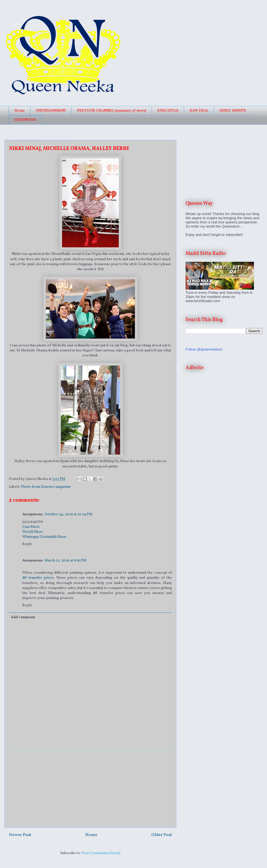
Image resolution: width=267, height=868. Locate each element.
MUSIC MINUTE (233, 111)
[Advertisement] (90, 788)
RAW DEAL (199, 111)
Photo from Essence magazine (46, 487)
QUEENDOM (25, 120)
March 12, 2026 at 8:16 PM (65, 561)
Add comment (23, 617)
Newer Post (20, 835)
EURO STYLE (168, 111)
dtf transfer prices (38, 578)
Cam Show (31, 527)
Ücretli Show (33, 532)
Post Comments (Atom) (101, 853)
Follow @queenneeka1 (204, 349)
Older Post (162, 835)
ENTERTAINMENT (51, 111)
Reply (27, 544)
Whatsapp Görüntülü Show (44, 537)
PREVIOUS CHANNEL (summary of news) (112, 111)
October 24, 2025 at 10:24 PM (68, 514)
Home (20, 111)
